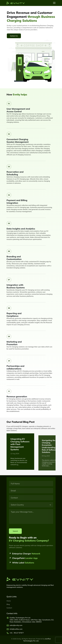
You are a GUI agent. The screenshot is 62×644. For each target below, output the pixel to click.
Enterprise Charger (26, 554)
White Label (23, 563)
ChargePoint (25, 558)
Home (9, 601)
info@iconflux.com (16, 629)
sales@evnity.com (16, 625)
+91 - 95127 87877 (17, 633)
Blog (8, 604)
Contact (9, 608)
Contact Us (14, 36)
